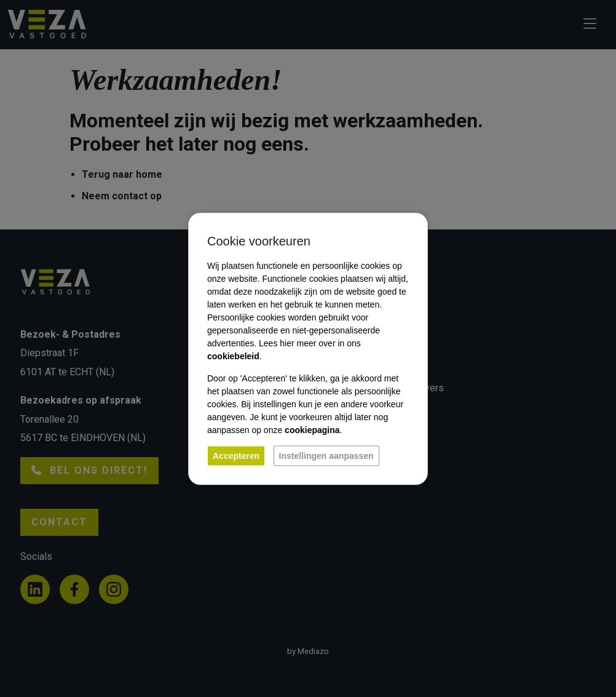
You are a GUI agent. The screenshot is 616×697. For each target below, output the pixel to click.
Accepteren (236, 455)
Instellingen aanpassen (326, 455)
